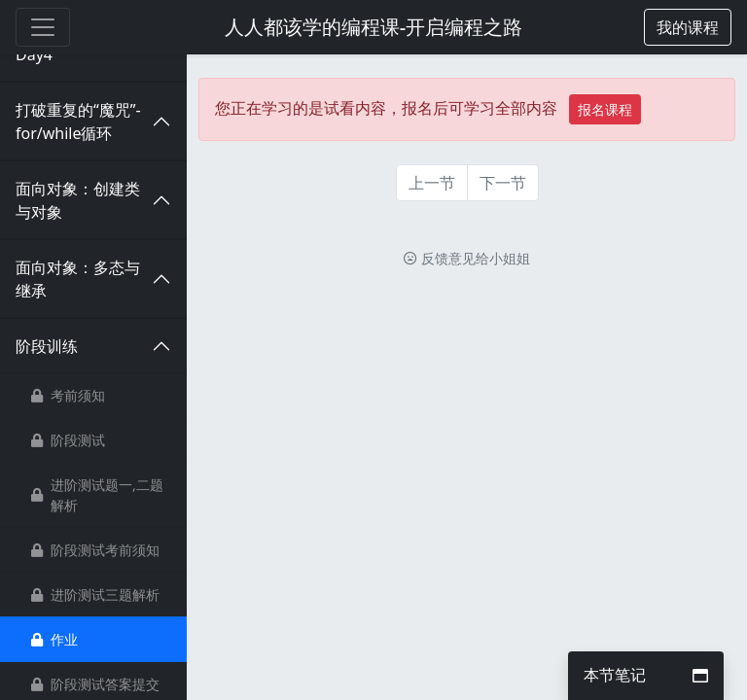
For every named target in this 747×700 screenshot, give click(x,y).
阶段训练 (47, 346)
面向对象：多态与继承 (78, 279)
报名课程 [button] (605, 109)
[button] (688, 27)
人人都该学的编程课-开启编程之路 (373, 27)
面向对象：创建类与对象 (78, 200)
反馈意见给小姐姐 (467, 258)
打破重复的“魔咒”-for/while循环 (78, 122)
